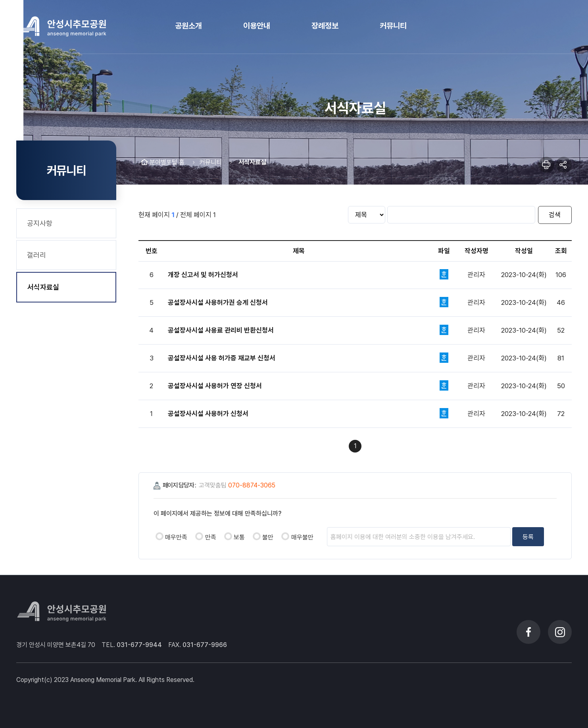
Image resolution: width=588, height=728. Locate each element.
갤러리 (37, 255)
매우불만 (302, 537)
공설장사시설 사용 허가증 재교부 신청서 (222, 358)
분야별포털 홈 (167, 162)
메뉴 (561, 27)
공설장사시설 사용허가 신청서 (208, 414)
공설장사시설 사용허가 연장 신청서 (215, 386)
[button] (188, 27)
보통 (239, 537)
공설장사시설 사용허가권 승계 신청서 (218, 302)
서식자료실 (43, 287)
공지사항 (40, 223)
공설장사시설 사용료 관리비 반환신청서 (221, 330)
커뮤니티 (211, 162)
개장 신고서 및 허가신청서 (203, 275)
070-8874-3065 (252, 485)
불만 (268, 537)
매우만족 (176, 537)
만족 (211, 537)
